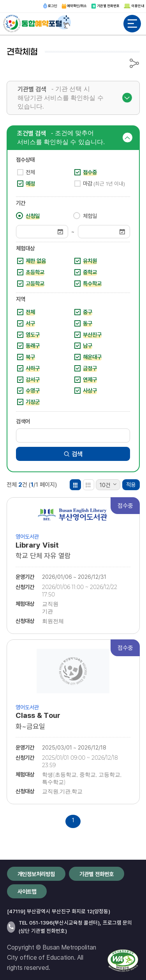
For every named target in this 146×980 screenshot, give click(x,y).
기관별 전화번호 (105, 6)
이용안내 (134, 6)
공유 (134, 63)
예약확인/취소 (74, 6)
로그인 (50, 6)
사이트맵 (27, 891)
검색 (73, 454)
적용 (131, 485)
